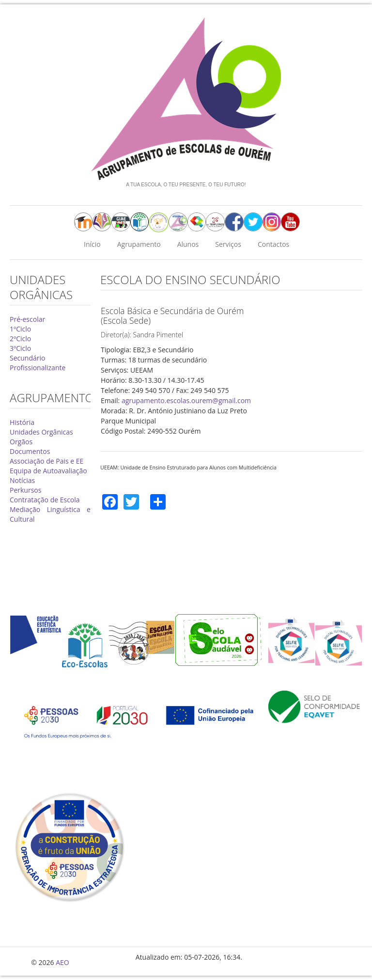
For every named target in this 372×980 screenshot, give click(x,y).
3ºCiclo (20, 348)
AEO (62, 962)
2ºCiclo (20, 339)
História (22, 422)
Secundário (27, 358)
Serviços (228, 244)
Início (92, 244)
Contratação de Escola (45, 500)
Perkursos (25, 490)
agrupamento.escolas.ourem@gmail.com (186, 400)
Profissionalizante (38, 368)
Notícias (22, 480)
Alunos (188, 244)
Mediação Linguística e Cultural (50, 514)
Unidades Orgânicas (41, 432)
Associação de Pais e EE (46, 461)
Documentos (30, 451)
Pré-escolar (27, 319)
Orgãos (21, 442)
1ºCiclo (20, 329)
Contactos (273, 244)
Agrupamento (139, 244)
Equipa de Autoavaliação (48, 471)
